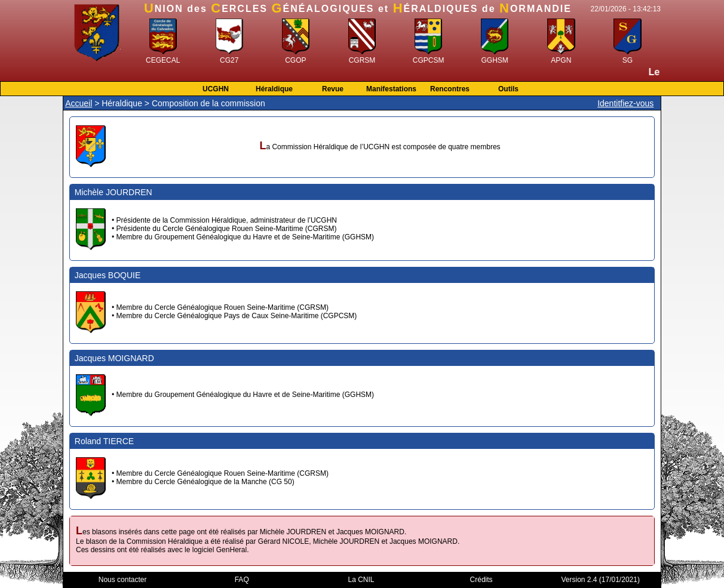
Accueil (79, 103)
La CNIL (361, 580)
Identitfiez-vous (625, 103)
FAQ (242, 580)
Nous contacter (123, 580)
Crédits (481, 580)
